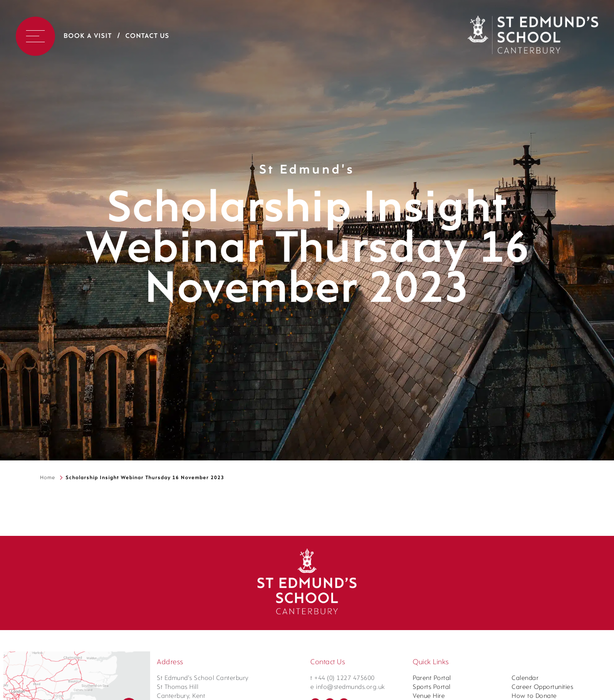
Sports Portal (432, 687)
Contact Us (147, 36)
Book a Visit (88, 36)
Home (48, 478)
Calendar (525, 678)
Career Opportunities (542, 687)
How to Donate (534, 696)
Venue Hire (429, 696)
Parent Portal (432, 678)
